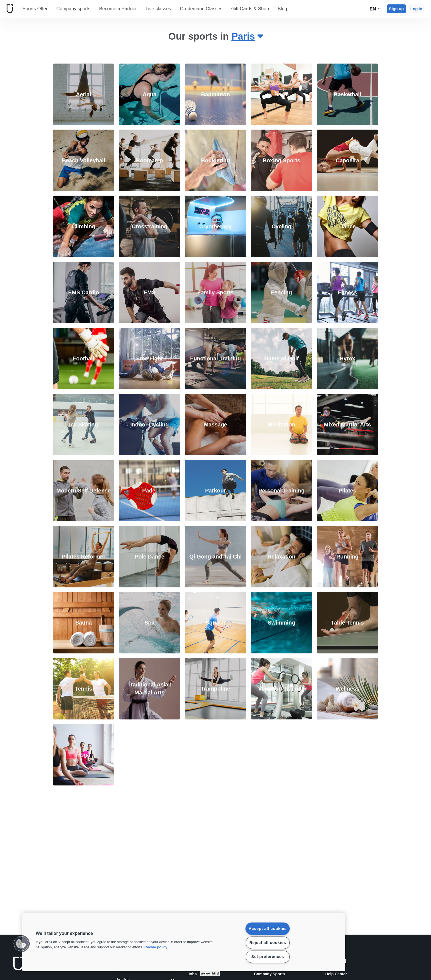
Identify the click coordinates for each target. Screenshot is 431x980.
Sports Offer (35, 9)
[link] (84, 94)
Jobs (192, 974)
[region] (184, 942)
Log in (416, 9)
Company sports (73, 9)
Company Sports (269, 974)
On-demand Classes (201, 9)
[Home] (9, 9)
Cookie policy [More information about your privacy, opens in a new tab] (156, 947)
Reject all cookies (268, 943)
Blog (282, 9)
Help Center (336, 974)
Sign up (396, 9)
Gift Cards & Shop (250, 9)
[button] (21, 944)
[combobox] (247, 37)
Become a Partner (118, 9)
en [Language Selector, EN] (375, 9)
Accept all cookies (268, 929)
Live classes (158, 9)
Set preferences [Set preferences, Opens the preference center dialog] (268, 957)
